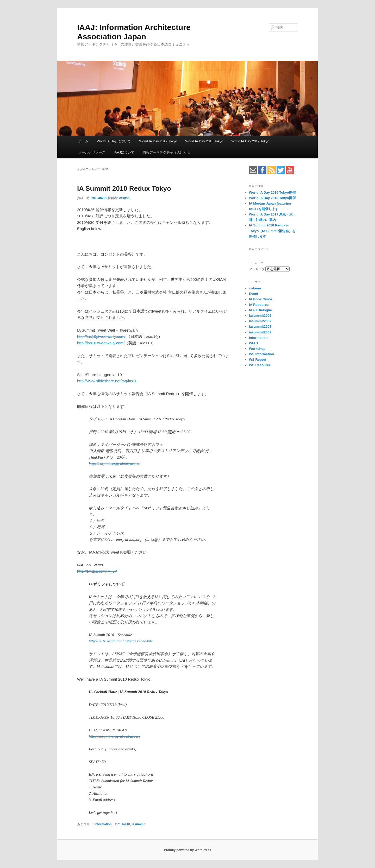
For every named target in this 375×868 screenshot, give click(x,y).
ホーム (83, 141)
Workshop (257, 349)
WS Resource (260, 365)
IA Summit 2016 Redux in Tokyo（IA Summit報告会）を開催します (272, 231)
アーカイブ (257, 269)
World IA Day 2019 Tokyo (158, 141)
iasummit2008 (260, 327)
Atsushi (125, 198)
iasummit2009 (260, 332)
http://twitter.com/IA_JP (97, 571)
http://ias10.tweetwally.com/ (101, 343)
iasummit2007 (260, 321)
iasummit (139, 824)
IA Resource (259, 305)
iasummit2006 (260, 316)
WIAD (254, 343)
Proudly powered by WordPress (187, 850)
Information (103, 824)
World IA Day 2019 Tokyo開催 (272, 192)
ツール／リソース (92, 152)
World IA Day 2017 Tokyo (250, 141)
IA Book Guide (261, 299)
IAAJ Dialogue (260, 310)
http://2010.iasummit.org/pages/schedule (121, 641)
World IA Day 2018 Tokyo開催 (272, 198)
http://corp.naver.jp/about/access (114, 464)
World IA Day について (114, 141)
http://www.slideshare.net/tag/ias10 (107, 381)
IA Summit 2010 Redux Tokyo (124, 188)
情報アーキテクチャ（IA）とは (166, 152)
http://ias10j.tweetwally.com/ (101, 336)
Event (254, 294)
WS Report (258, 360)
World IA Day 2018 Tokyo (204, 141)
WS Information (261, 354)
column (255, 288)
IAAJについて (124, 152)
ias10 (126, 824)
